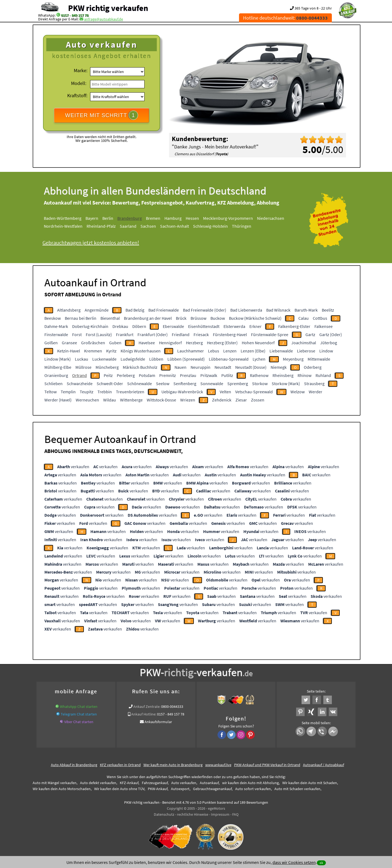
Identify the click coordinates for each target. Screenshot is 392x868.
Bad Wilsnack (278, 310)
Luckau (82, 359)
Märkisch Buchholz (140, 367)
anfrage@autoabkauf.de (104, 19)
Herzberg (194, 343)
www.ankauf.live (218, 765)
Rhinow (304, 375)
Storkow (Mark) (286, 383)
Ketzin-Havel (69, 351)
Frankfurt (125, 334)
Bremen (153, 218)
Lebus (214, 351)
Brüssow (198, 318)
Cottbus (320, 318)
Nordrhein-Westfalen (63, 226)
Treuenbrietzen (130, 392)
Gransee (69, 343)
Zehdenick (222, 400)
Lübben (156, 359)
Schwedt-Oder (110, 383)
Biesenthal (110, 318)
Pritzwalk (209, 375)
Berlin (108, 218)
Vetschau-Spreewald (254, 392)
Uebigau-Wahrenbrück (182, 392)
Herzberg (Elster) (222, 343)
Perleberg (126, 375)
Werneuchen (87, 400)
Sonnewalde (212, 383)
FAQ (235, 814)
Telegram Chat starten (79, 714)
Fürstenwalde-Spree (270, 334)
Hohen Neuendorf (258, 343)
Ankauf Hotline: (144, 714)
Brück (181, 318)
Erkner (255, 326)
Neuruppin (200, 367)
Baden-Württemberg (63, 218)
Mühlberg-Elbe (58, 367)
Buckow (218, 318)
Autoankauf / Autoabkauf (324, 765)
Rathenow (259, 375)
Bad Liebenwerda (246, 310)
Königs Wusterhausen (141, 351)
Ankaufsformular (158, 722)
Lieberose (306, 351)
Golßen (51, 343)
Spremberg (238, 383)
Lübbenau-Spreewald (229, 359)
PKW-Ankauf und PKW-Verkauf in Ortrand (267, 765)
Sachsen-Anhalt (174, 226)
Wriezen (188, 400)
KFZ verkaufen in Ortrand (120, 765)
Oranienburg (56, 375)
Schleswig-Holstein (210, 226)
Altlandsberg (69, 310)
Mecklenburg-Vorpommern (228, 218)
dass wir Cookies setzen (294, 862)
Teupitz (87, 392)
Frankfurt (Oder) (153, 334)
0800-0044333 (172, 706)
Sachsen (148, 226)
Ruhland (323, 375)
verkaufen (73, 467)
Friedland (181, 334)
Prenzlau (188, 375)
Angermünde (97, 310)
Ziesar (241, 400)
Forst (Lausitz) (99, 334)
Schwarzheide (80, 383)
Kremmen (93, 351)
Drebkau (120, 326)
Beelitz (328, 310)
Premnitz (168, 375)
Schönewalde (140, 383)
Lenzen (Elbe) (253, 351)
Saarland (128, 226)
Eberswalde (173, 326)
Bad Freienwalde (164, 310)
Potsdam (147, 375)
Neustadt (223, 367)
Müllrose (83, 367)
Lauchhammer (191, 351)
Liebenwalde (281, 351)
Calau (304, 318)
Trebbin (105, 392)
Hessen (192, 218)
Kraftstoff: (77, 95)
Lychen (259, 359)
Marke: (81, 70)
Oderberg (313, 367)
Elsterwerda (234, 326)
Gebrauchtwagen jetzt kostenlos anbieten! (91, 243)
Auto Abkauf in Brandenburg (74, 765)
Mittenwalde (319, 359)
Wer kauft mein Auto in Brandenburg (173, 765)
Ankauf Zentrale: (147, 706)
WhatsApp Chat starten (79, 706)
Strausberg (314, 383)
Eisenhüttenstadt (204, 326)
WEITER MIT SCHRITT (102, 115)
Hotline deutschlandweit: (285, 18)
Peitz (108, 375)
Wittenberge (131, 400)
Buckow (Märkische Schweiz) (255, 318)
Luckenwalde (104, 359)
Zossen (258, 400)
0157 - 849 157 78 (75, 15)
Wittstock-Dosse (161, 400)
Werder (316, 392)
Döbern (139, 326)
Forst (77, 334)
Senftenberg (185, 383)
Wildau (110, 400)
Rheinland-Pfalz (101, 226)
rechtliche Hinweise (193, 814)
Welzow (298, 392)
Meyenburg (293, 359)
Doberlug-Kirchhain (90, 326)
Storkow (260, 383)
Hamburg (173, 218)
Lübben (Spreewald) (186, 359)
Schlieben (53, 383)
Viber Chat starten (79, 722)
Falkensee (324, 326)
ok (321, 863)
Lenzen (230, 351)
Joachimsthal (304, 343)
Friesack (201, 334)
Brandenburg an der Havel (148, 318)
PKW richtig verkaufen (108, 8)
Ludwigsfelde (133, 359)
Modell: (79, 83)
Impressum (220, 814)
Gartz (310, 334)
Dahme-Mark (56, 326)
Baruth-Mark (306, 310)
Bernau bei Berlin (81, 318)
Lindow (326, 351)
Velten (225, 392)
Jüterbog (329, 343)
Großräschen (93, 343)
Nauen (180, 367)
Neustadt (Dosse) (251, 367)
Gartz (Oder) (331, 334)
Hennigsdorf (170, 343)
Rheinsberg (283, 375)
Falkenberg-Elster (294, 326)
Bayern (92, 218)
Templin (68, 392)
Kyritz (111, 351)
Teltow (50, 392)
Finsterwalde (56, 334)
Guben (115, 343)
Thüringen (242, 226)
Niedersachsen (271, 218)
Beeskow (53, 318)
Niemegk (279, 367)
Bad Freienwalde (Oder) (205, 310)
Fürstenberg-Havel (230, 334)
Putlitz (227, 375)
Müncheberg (107, 367)
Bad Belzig (135, 310)
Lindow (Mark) (58, 359)
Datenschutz (164, 814)
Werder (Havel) (58, 400)
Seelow (163, 383)
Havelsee (147, 343)
